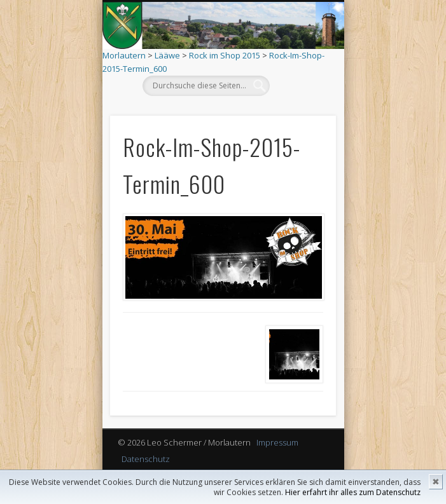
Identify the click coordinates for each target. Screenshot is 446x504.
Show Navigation (297, 114)
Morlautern (124, 55)
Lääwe (167, 55)
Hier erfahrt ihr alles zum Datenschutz (353, 492)
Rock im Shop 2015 (225, 55)
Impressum (277, 442)
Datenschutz (146, 459)
